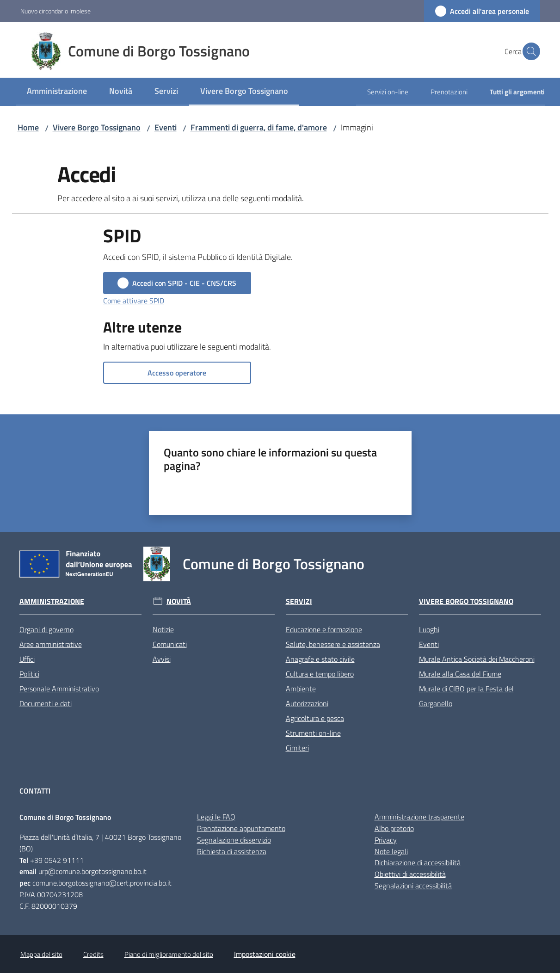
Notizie (163, 629)
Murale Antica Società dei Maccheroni (477, 659)
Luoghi (429, 629)
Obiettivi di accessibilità (410, 874)
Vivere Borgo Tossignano (97, 127)
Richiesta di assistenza (232, 851)
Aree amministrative (51, 644)
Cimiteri (297, 748)
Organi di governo (46, 629)
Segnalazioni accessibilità (413, 886)
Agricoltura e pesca (315, 718)
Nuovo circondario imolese (55, 11)
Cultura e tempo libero (320, 674)
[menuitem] (57, 92)
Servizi (299, 601)
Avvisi (162, 659)
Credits (93, 954)
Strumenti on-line (313, 733)
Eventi (166, 127)
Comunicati (170, 644)
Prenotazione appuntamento (241, 828)
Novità (179, 601)
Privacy (386, 840)
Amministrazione (52, 601)
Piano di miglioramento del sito (169, 954)
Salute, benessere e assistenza (333, 644)
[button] (529, 51)
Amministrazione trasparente (419, 817)
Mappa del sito (41, 954)
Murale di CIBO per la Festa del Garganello (466, 696)
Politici (29, 674)
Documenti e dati (46, 703)
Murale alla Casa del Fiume (460, 674)
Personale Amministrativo (59, 689)
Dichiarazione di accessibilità (418, 862)
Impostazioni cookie (265, 954)
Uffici (27, 659)
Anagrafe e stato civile (320, 659)
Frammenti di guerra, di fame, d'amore (259, 127)
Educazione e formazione (324, 629)
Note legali (391, 851)
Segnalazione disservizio (234, 840)
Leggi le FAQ (216, 817)
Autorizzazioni (307, 703)
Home (28, 127)
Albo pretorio (394, 828)
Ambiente (301, 689)
